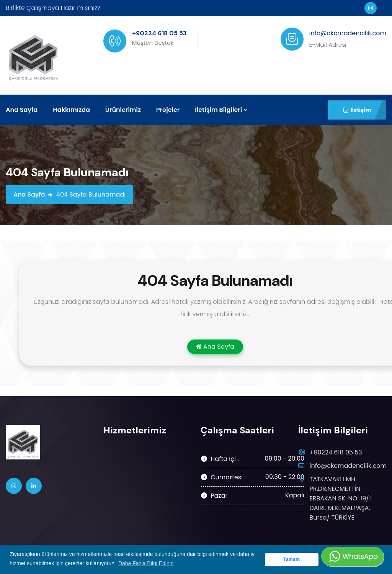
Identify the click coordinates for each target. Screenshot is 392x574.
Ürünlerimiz (123, 110)
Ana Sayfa (22, 110)
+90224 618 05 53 (336, 452)
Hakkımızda (71, 110)
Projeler (168, 110)
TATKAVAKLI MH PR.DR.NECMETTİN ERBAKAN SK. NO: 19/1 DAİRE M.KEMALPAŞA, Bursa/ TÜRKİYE (340, 498)
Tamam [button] (292, 559)
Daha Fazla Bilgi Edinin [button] (146, 563)
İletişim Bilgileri (218, 110)
